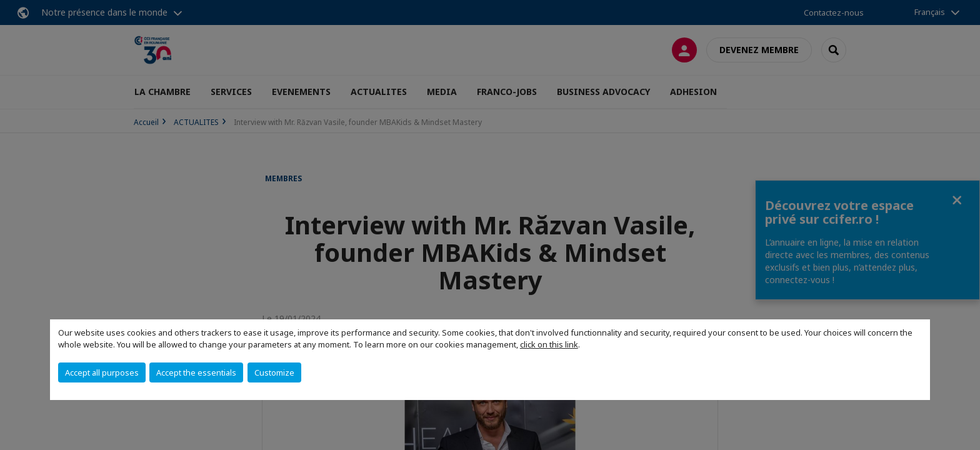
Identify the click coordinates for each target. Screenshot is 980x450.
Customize (274, 372)
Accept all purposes (102, 372)
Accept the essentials (196, 372)
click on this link (549, 344)
